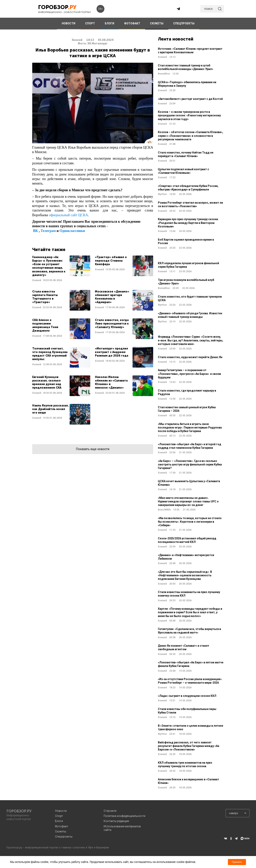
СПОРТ (90, 23)
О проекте (110, 811)
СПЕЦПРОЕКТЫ (184, 23)
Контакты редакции (116, 821)
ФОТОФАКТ (132, 23)
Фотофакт (62, 826)
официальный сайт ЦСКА (69, 215)
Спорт (59, 816)
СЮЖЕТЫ (157, 23)
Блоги (59, 821)
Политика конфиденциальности (124, 816)
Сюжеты (61, 831)
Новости (61, 811)
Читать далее (61, 269)
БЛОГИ (110, 23)
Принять (237, 862)
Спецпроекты (64, 837)
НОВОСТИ (69, 23)
